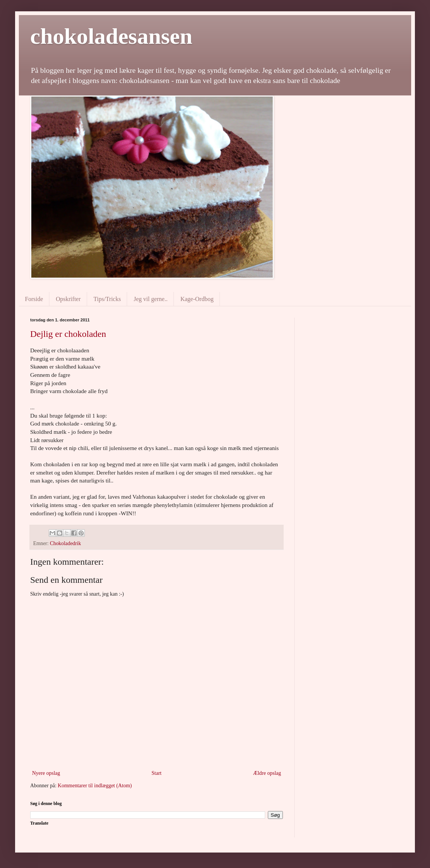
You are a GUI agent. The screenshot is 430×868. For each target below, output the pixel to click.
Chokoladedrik (65, 543)
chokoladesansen (111, 36)
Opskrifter (68, 299)
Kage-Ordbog (197, 299)
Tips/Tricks (107, 299)
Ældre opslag (267, 773)
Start (157, 773)
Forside (34, 299)
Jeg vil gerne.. (150, 299)
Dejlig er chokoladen (68, 334)
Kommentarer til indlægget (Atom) (95, 786)
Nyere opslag (46, 773)
